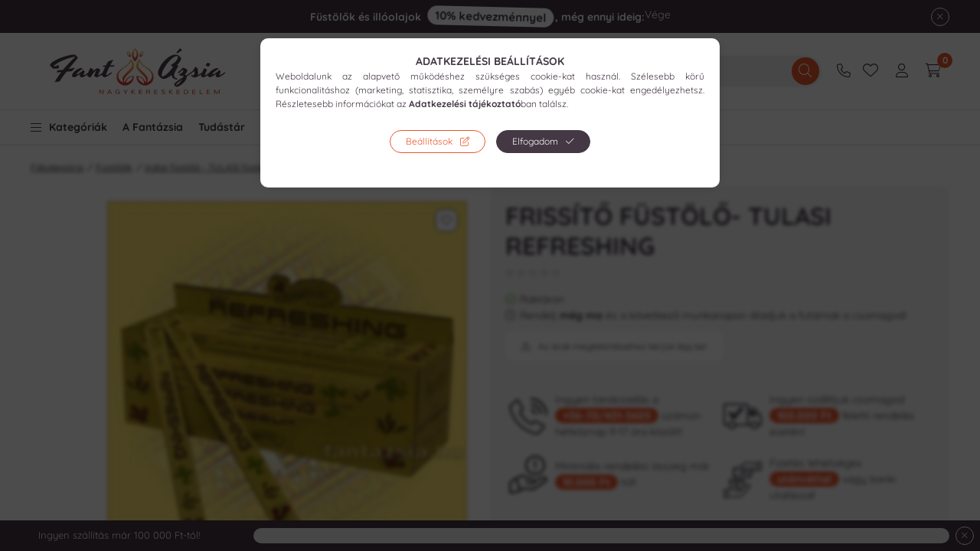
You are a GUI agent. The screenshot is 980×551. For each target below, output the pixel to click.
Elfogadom (535, 141)
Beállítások (429, 141)
